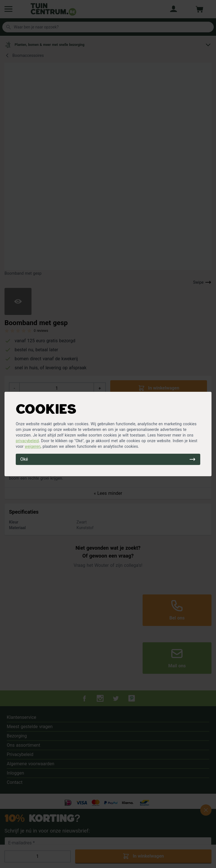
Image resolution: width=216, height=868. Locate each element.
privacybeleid (27, 441)
